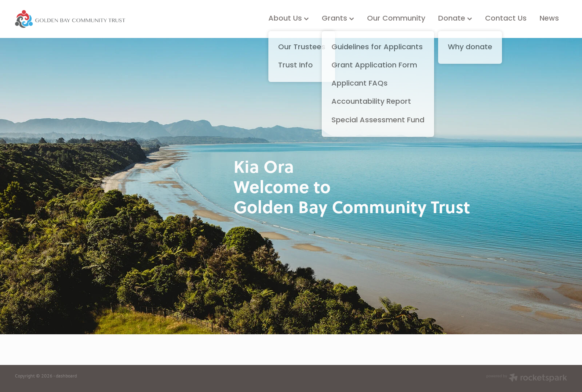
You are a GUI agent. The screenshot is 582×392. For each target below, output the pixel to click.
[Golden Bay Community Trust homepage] (70, 19)
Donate (455, 19)
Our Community (396, 19)
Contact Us (506, 19)
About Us (289, 19)
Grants (338, 19)
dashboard (66, 376)
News (549, 19)
